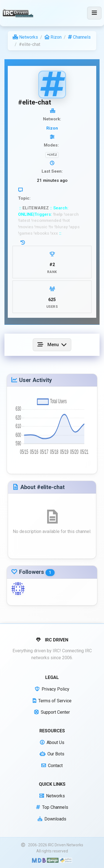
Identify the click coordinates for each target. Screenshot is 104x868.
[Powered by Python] (66, 860)
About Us (52, 742)
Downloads (52, 819)
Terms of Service (52, 701)
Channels (79, 37)
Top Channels (52, 807)
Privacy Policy (52, 689)
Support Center (52, 712)
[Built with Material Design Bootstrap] (39, 860)
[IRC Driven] (19, 13)
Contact (52, 766)
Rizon (53, 37)
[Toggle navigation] (94, 13)
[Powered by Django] (53, 860)
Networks (25, 37)
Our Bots (52, 754)
